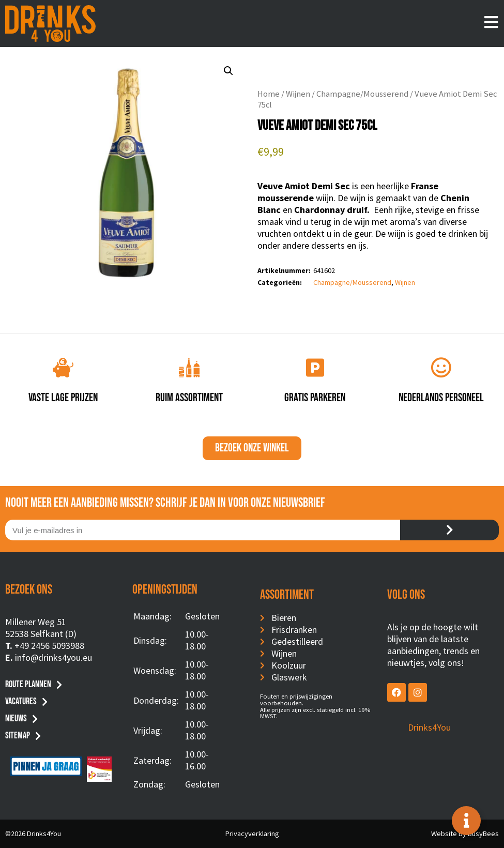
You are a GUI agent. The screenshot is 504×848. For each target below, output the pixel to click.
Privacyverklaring (252, 834)
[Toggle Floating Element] (466, 821)
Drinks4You (429, 727)
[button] (228, 71)
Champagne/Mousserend (362, 94)
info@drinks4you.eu (54, 657)
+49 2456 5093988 (49, 646)
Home (269, 94)
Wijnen (298, 94)
